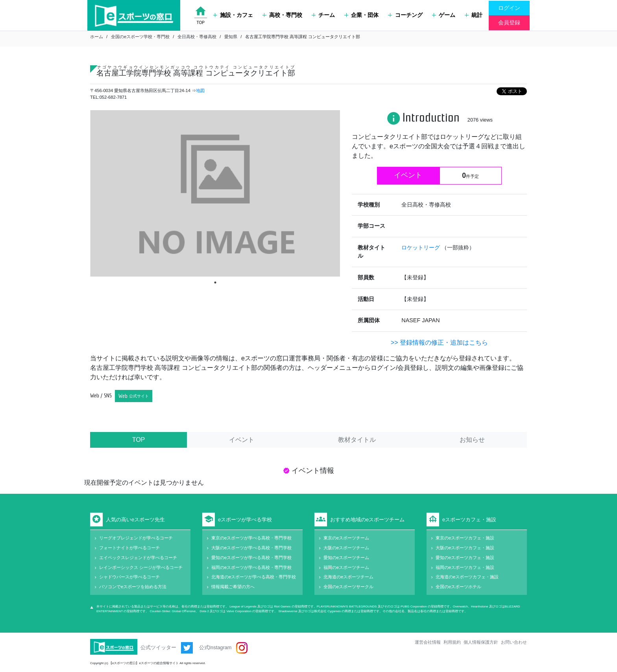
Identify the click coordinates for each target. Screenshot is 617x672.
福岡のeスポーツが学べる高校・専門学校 (251, 567)
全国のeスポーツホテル (458, 587)
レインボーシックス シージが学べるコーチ (141, 567)
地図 (200, 90)
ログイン (509, 8)
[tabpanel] (215, 193)
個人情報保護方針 (481, 642)
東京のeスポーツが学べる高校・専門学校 (251, 538)
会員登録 (509, 22)
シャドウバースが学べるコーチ (129, 577)
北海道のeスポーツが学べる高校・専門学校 (254, 577)
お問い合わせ (514, 642)
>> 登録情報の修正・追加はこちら (439, 342)
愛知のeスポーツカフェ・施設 (465, 558)
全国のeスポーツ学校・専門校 (140, 37)
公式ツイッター (167, 648)
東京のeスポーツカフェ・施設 (465, 538)
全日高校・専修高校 (197, 37)
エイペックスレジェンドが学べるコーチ (138, 558)
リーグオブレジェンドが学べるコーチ (136, 538)
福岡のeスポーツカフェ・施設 (465, 567)
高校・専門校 (282, 15)
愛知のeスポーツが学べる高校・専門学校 (251, 558)
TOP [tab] (139, 440)
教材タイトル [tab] (357, 440)
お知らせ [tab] (472, 440)
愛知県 (231, 37)
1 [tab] (215, 282)
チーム (323, 15)
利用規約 (452, 642)
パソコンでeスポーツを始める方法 (133, 587)
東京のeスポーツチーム (346, 538)
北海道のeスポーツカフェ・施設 (467, 577)
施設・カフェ (233, 15)
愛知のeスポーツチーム (346, 558)
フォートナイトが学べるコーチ (129, 548)
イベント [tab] (242, 440)
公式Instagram (223, 648)
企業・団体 (361, 15)
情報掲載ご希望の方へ (233, 587)
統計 (474, 15)
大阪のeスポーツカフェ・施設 (465, 548)
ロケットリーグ (421, 247)
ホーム (97, 37)
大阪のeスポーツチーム (346, 548)
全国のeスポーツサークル (348, 587)
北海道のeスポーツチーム (348, 577)
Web (134, 396)
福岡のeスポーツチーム (346, 567)
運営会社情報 (428, 642)
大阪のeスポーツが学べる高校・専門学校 (251, 548)
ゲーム (444, 15)
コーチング (405, 15)
